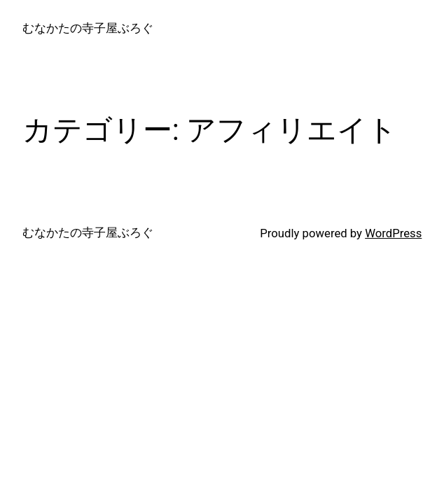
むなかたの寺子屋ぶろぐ (88, 28)
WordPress (393, 233)
